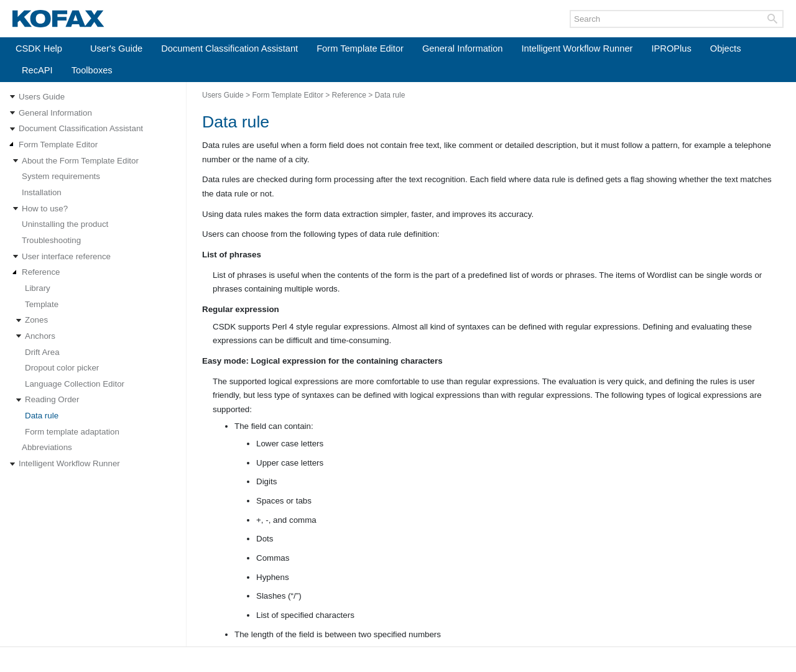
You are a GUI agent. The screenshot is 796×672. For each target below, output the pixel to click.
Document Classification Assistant (229, 48)
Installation (42, 192)
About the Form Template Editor (80, 161)
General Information (463, 48)
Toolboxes (92, 70)
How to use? (45, 209)
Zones (36, 320)
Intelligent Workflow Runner (577, 48)
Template (42, 304)
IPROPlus (671, 48)
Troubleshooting (51, 240)
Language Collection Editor (75, 384)
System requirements (61, 176)
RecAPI (37, 70)
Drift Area (42, 352)
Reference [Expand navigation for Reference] (41, 272)
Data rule (42, 416)
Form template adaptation (72, 432)
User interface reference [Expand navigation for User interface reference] (66, 256)
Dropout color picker (62, 368)
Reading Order (52, 399)
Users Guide (42, 97)
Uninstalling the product (65, 224)
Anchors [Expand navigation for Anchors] (40, 336)
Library (38, 288)
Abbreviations (47, 447)
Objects (726, 48)
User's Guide (116, 48)
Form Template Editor (360, 48)
